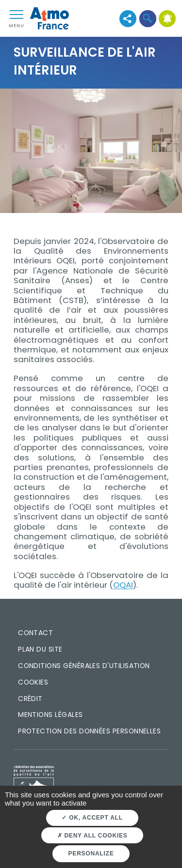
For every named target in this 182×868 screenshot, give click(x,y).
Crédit (30, 699)
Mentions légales (50, 715)
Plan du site (40, 649)
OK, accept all (92, 818)
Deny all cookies (92, 836)
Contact (35, 633)
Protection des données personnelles (89, 731)
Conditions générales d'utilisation (84, 666)
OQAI (123, 585)
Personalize (91, 853)
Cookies (33, 682)
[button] (148, 19)
